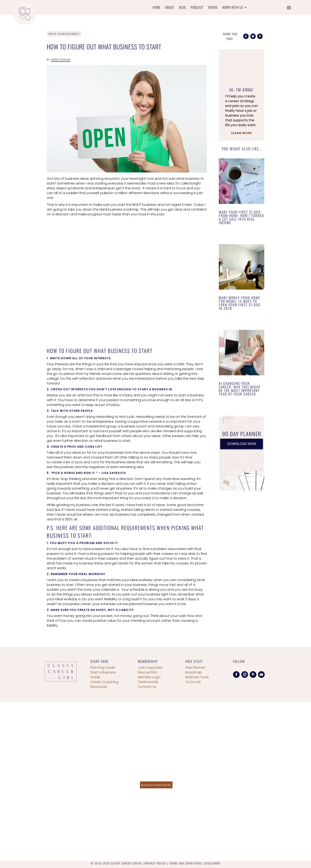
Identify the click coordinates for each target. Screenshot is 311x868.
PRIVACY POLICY (155, 863)
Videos (213, 8)
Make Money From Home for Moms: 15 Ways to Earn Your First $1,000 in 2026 (240, 303)
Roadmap (194, 672)
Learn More (242, 133)
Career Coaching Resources (104, 684)
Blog (183, 8)
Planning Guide (103, 668)
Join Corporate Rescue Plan (150, 670)
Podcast (197, 8)
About (170, 8)
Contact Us (147, 687)
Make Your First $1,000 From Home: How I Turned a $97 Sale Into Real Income (241, 217)
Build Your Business (64, 34)
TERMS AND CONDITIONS (185, 863)
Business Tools (197, 677)
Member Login (149, 677)
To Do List (193, 682)
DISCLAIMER (213, 863)
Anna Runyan (61, 60)
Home (157, 8)
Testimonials (148, 682)
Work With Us (233, 8)
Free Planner (195, 668)
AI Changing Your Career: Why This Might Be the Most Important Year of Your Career (240, 389)
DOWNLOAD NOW (242, 444)
